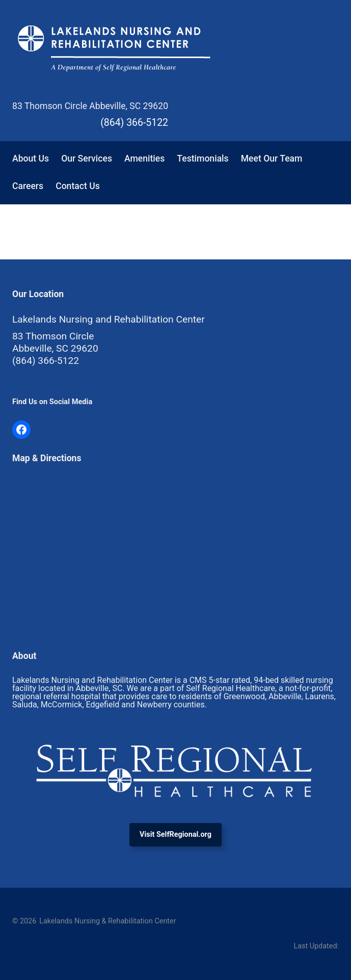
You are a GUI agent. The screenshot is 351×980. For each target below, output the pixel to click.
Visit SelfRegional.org (175, 835)
